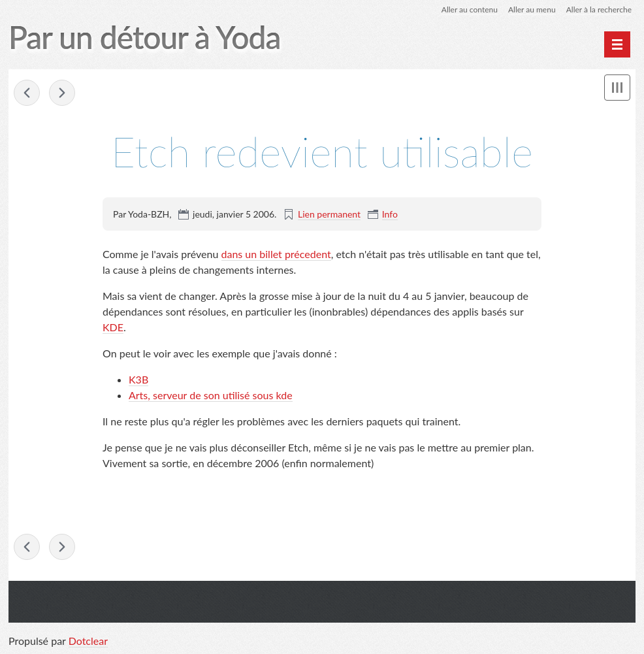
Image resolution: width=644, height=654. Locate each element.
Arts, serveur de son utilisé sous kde (211, 395)
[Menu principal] (617, 44)
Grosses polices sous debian (62, 93)
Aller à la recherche (599, 9)
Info (390, 214)
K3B (138, 379)
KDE (113, 327)
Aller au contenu (470, 9)
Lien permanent (329, 214)
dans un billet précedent (276, 254)
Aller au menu (532, 9)
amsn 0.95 (27, 93)
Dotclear (88, 641)
